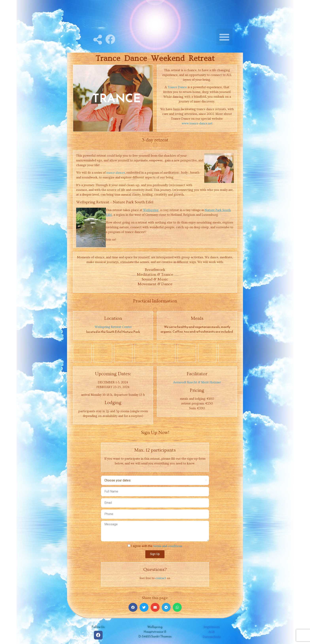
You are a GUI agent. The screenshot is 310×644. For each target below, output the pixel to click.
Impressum (212, 627)
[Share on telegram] (166, 607)
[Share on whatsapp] (177, 607)
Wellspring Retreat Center (113, 327)
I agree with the (157, 546)
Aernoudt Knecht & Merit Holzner (197, 382)
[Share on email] (155, 607)
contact (161, 578)
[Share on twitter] (144, 607)
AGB (212, 632)
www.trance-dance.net (197, 123)
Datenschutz (212, 637)
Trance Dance (177, 87)
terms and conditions (168, 546)
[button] (224, 37)
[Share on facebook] (133, 607)
